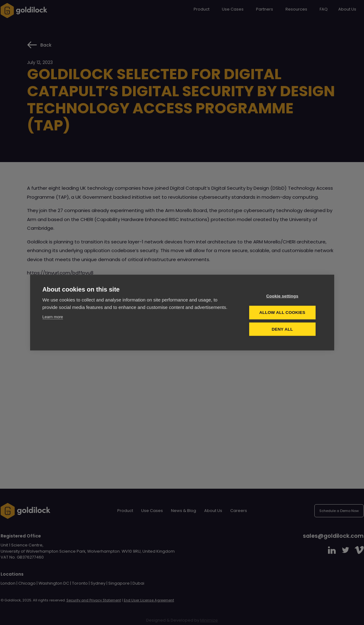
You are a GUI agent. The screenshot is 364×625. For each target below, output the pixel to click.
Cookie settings (284, 296)
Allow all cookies (284, 312)
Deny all (284, 329)
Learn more (53, 317)
